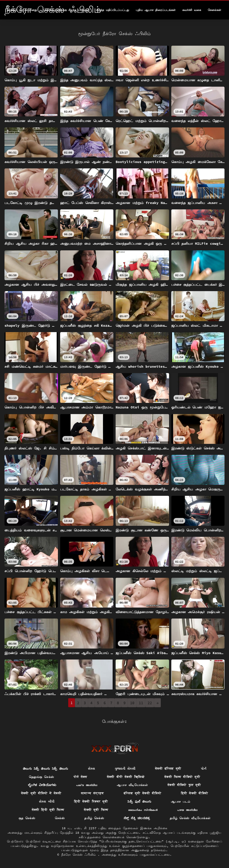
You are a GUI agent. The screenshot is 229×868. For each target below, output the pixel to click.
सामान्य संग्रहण (92, 793)
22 (150, 703)
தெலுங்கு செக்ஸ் (41, 777)
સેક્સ (91, 769)
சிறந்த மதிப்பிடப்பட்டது (113, 10)
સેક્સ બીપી (47, 801)
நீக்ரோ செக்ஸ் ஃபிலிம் (80, 855)
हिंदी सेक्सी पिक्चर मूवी (91, 801)
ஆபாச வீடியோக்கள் (132, 785)
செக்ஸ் (60, 818)
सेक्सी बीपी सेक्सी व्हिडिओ (126, 777)
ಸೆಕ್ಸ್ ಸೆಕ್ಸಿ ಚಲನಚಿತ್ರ (137, 818)
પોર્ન (204, 769)
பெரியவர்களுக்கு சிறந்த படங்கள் (67, 10)
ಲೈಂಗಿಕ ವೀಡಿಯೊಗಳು (42, 785)
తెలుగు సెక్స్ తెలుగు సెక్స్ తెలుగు (46, 769)
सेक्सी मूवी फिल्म (96, 810)
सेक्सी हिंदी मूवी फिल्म (48, 810)
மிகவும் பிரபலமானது (22, 10)
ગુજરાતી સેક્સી (125, 769)
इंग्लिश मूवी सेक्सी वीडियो (142, 793)
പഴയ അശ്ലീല (187, 810)
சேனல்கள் (214, 10)
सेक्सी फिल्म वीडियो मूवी (182, 777)
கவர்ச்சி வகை (192, 10)
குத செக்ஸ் (27, 818)
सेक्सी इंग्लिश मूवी (168, 769)
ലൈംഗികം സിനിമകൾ (143, 810)
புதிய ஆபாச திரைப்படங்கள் (156, 10)
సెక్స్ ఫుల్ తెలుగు (139, 801)
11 (141, 703)
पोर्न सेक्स (80, 777)
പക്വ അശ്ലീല (87, 785)
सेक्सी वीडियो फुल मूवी (184, 785)
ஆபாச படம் (180, 801)
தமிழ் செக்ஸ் (94, 818)
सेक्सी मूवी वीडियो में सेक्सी (41, 793)
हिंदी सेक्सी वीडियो (194, 793)
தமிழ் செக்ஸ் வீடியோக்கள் (190, 818)
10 (132, 703)
